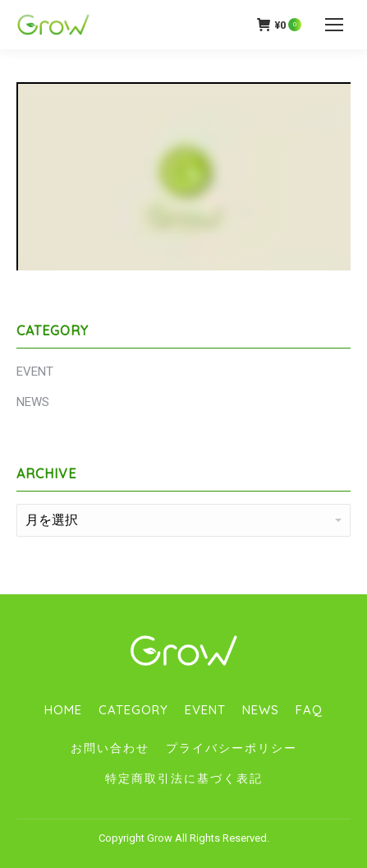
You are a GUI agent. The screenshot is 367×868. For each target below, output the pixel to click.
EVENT (35, 372)
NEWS (33, 402)
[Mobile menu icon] (334, 25)
